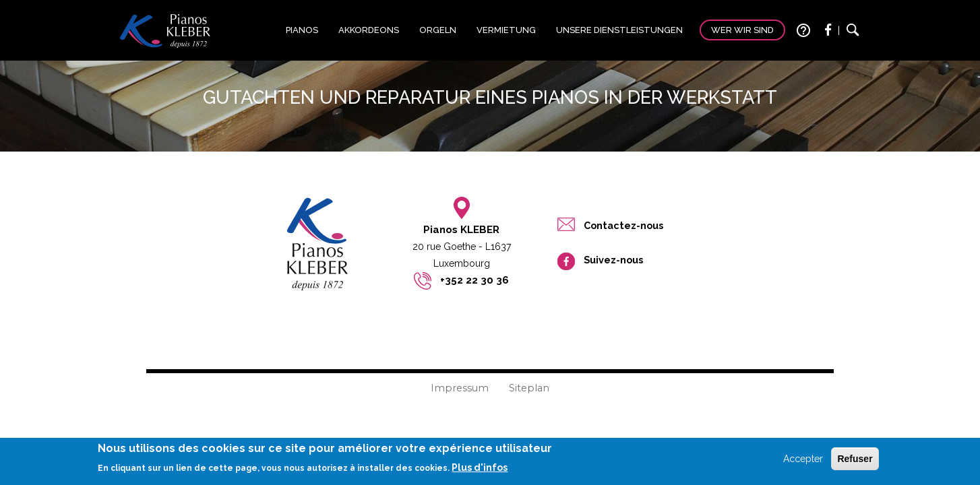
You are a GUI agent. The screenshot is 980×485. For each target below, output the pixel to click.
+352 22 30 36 (474, 280)
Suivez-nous (613, 260)
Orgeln (438, 30)
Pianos (302, 30)
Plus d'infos (480, 472)
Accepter (803, 462)
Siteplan (529, 388)
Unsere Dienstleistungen (619, 30)
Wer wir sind (742, 30)
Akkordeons (369, 30)
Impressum (460, 388)
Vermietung (506, 30)
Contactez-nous (623, 225)
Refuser (855, 462)
